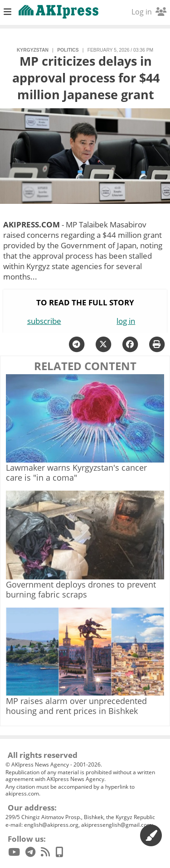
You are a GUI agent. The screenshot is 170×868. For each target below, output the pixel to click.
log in (126, 321)
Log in (149, 12)
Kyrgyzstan (33, 50)
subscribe (44, 321)
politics (68, 50)
